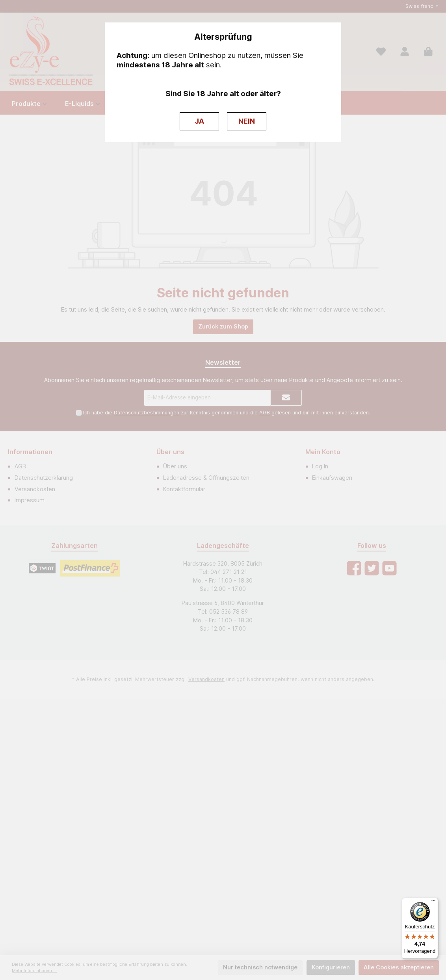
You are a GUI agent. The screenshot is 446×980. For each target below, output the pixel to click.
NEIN (247, 121)
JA (199, 121)
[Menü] (433, 902)
